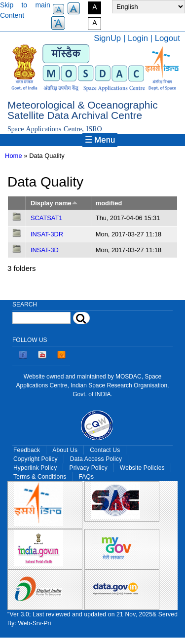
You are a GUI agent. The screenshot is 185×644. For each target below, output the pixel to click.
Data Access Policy (96, 459)
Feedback (27, 450)
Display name (54, 203)
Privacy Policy (88, 468)
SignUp (107, 38)
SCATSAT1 (46, 218)
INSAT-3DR (47, 234)
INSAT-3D (45, 250)
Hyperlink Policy (35, 468)
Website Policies (142, 468)
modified (109, 203)
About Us (65, 450)
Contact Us (105, 450)
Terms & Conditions (40, 477)
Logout (167, 38)
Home (14, 156)
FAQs (87, 477)
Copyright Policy (36, 459)
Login (138, 38)
